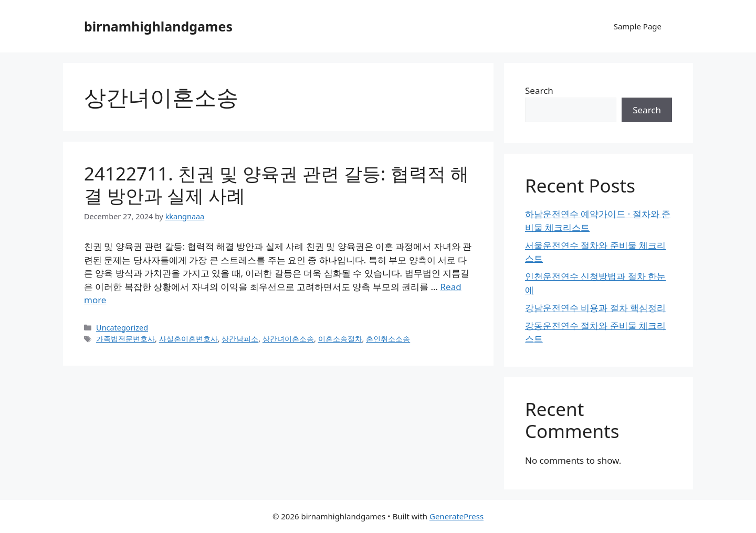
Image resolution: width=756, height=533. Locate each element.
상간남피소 (240, 339)
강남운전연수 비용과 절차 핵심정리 (595, 308)
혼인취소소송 (388, 339)
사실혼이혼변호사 (188, 339)
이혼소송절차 (340, 339)
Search (539, 90)
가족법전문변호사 (125, 339)
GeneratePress (456, 516)
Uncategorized (122, 328)
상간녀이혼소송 (288, 339)
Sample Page (638, 26)
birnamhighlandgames (158, 26)
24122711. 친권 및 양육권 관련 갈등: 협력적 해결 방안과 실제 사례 (276, 184)
